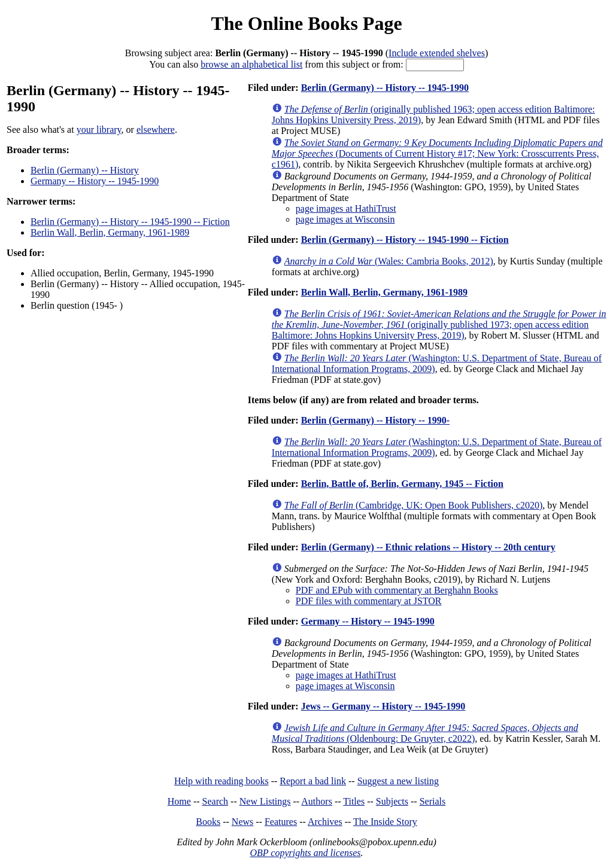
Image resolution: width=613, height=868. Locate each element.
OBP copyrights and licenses (305, 853)
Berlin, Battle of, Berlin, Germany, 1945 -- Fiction (402, 484)
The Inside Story (385, 822)
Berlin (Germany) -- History (85, 170)
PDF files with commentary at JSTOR (369, 601)
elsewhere (156, 130)
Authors (317, 801)
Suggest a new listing (398, 781)
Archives (325, 822)
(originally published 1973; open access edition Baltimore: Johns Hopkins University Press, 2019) (439, 325)
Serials (433, 801)
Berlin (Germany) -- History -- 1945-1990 (385, 88)
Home (179, 801)
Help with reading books (221, 781)
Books (208, 822)
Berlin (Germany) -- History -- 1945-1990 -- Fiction (130, 222)
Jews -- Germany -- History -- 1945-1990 (383, 706)
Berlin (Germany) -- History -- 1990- (375, 420)
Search (216, 801)
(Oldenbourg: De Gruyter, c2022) (425, 733)
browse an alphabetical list (251, 64)
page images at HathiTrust (346, 208)
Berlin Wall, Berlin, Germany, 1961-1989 (110, 232)
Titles (354, 801)
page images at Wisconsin (345, 219)
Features (281, 822)
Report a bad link (313, 781)
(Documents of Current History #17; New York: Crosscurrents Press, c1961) (437, 153)
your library (99, 130)
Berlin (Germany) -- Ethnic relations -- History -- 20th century (428, 547)
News (242, 822)
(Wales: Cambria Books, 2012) (389, 261)
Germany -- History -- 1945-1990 (95, 181)
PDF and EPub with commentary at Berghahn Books (397, 590)
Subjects (392, 801)
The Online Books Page (306, 23)
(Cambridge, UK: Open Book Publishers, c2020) (414, 505)
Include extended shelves (437, 53)
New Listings (265, 801)
